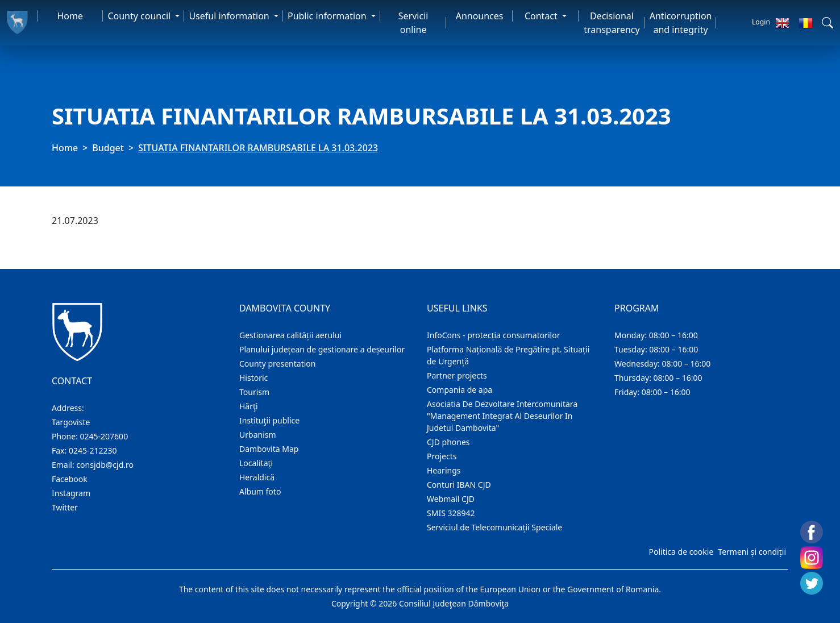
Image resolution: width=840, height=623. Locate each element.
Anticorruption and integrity (681, 23)
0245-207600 (104, 436)
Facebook (70, 479)
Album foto (260, 491)
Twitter (65, 507)
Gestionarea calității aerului (290, 335)
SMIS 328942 (451, 513)
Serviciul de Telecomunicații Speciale (494, 527)
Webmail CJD (451, 499)
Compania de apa (459, 390)
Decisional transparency (612, 23)
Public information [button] (328, 16)
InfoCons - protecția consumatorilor (494, 335)
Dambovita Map (269, 449)
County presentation (277, 364)
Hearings (444, 470)
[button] (827, 23)
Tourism (254, 392)
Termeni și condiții (752, 552)
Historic (253, 378)
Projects (442, 456)
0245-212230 (93, 450)
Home (70, 16)
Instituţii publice (269, 420)
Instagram (71, 493)
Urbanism (258, 435)
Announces (480, 16)
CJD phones (448, 442)
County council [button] (140, 16)
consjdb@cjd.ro (105, 465)
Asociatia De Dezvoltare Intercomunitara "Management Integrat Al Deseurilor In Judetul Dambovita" (502, 416)
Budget (108, 148)
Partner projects (457, 375)
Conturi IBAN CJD (459, 485)
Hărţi (249, 406)
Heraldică (257, 477)
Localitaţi (256, 463)
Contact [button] (542, 16)
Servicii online (413, 23)
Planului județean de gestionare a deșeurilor (322, 349)
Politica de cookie (681, 552)
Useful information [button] (230, 16)
